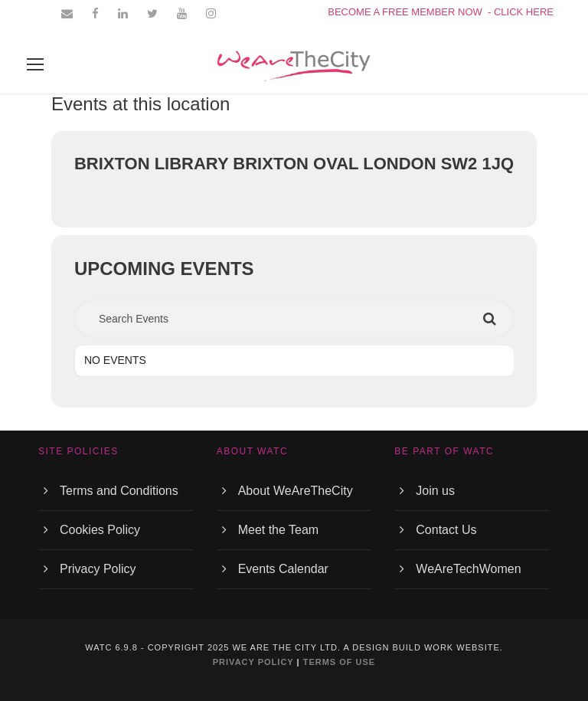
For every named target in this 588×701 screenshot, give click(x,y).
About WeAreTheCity (296, 491)
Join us (435, 491)
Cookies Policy (100, 530)
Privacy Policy (98, 569)
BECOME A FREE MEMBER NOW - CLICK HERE (441, 12)
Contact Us (446, 530)
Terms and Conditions (119, 491)
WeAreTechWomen (468, 569)
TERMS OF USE (340, 662)
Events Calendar (283, 569)
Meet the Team (279, 530)
